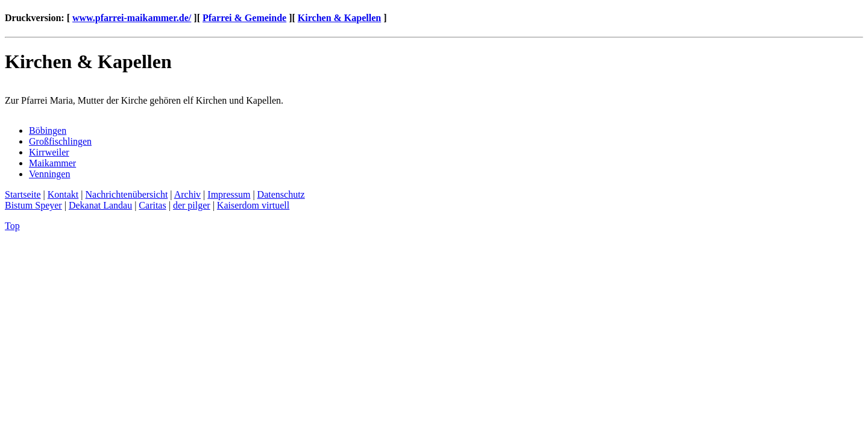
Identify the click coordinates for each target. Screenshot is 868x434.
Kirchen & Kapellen (339, 18)
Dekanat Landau (100, 205)
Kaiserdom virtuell (253, 205)
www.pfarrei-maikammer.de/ (132, 18)
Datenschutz (281, 194)
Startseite (23, 194)
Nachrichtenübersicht (127, 194)
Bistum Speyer (33, 205)
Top (12, 226)
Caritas (152, 205)
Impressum (229, 194)
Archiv (187, 194)
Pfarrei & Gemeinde (244, 18)
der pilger (192, 205)
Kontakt (63, 194)
